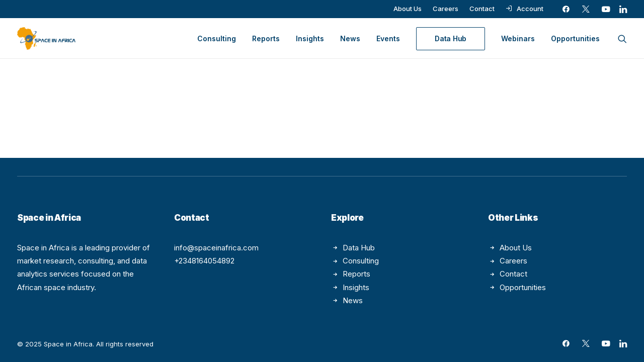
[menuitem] (408, 9)
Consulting (217, 38)
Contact (482, 9)
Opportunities (575, 38)
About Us (408, 9)
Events (388, 38)
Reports (266, 38)
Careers (446, 9)
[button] (566, 9)
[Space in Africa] (46, 38)
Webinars (518, 38)
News (350, 38)
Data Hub (359, 248)
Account (530, 9)
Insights (310, 38)
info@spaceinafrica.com (216, 248)
